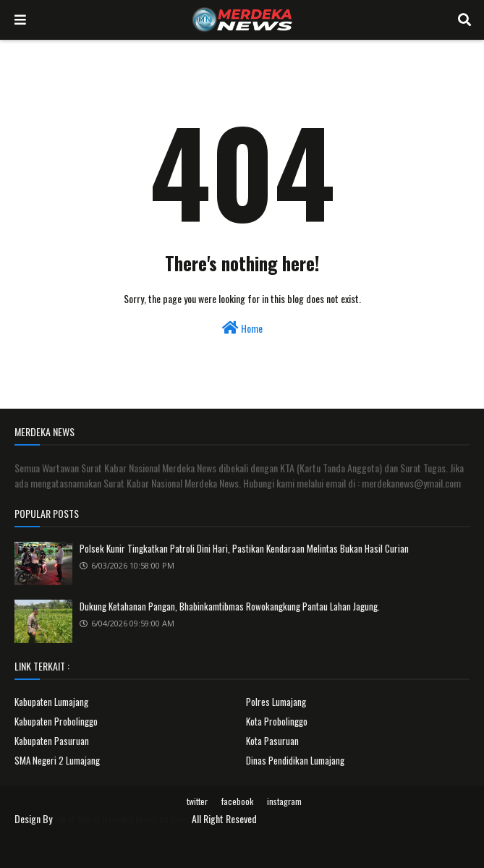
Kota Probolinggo (277, 721)
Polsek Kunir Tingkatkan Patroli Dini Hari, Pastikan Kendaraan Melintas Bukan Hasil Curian (244, 548)
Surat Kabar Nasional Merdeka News (122, 818)
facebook (237, 801)
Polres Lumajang (276, 702)
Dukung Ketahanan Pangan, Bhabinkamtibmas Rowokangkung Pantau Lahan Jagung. (230, 606)
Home (242, 328)
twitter (197, 801)
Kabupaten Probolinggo (56, 721)
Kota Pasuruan (272, 741)
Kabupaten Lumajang (51, 702)
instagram (284, 801)
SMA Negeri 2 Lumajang (57, 760)
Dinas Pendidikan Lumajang (295, 760)
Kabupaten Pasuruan (52, 741)
